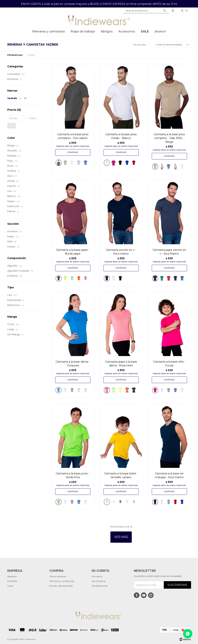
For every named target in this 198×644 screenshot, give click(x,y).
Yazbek (31, 55)
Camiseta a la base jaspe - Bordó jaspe (73, 252)
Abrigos (107, 31)
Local (10, 586)
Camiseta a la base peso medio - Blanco (121, 136)
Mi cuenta (97, 576)
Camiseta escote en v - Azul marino (121, 252)
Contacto (12, 581)
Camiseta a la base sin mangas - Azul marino (169, 475)
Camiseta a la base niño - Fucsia (169, 364)
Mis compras (99, 581)
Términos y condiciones (62, 581)
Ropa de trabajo (83, 31)
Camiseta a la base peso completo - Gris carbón (73, 136)
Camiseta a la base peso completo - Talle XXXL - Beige (169, 138)
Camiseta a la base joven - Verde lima (73, 475)
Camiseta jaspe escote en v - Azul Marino (169, 252)
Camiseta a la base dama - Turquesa (73, 364)
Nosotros (12, 576)
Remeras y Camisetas (49, 31)
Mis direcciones (100, 586)
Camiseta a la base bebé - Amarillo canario (121, 475)
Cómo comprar (58, 576)
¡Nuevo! (160, 31)
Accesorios (127, 31)
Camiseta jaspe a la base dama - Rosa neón (121, 364)
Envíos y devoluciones (61, 586)
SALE (145, 31)
